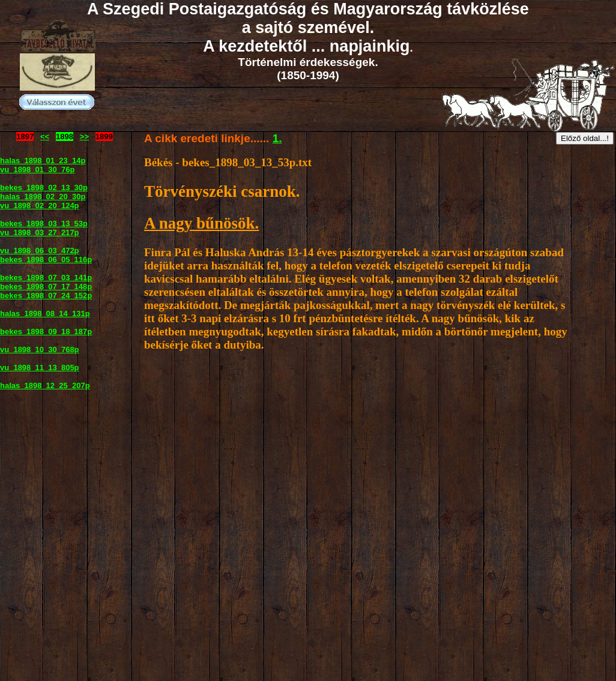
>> (84, 136)
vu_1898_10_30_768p (40, 349)
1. (277, 138)
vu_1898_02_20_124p (40, 205)
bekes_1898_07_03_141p (46, 277)
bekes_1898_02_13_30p (44, 187)
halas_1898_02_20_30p (43, 196)
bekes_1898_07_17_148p (46, 286)
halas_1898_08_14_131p (45, 313)
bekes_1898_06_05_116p (46, 259)
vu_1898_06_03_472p (40, 250)
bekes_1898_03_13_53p (44, 223)
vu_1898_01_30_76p (37, 169)
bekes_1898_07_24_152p (46, 295)
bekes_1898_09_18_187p (46, 331)
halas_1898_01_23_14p (43, 160)
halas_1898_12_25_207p (45, 385)
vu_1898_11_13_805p (40, 367)
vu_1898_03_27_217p (40, 232)
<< (45, 136)
